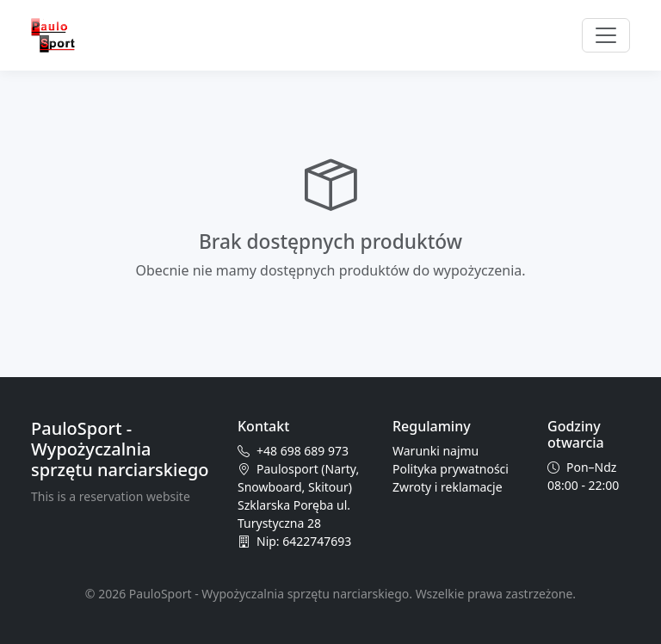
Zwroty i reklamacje (448, 487)
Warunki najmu (436, 451)
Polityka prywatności (451, 469)
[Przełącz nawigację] (606, 35)
